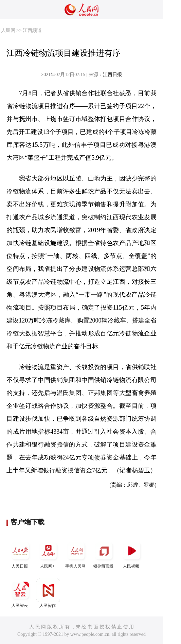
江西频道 (32, 30)
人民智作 (48, 593)
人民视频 (132, 554)
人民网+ (48, 554)
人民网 (8, 30)
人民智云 (20, 593)
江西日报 (112, 75)
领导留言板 (104, 554)
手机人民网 (76, 554)
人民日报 (20, 554)
